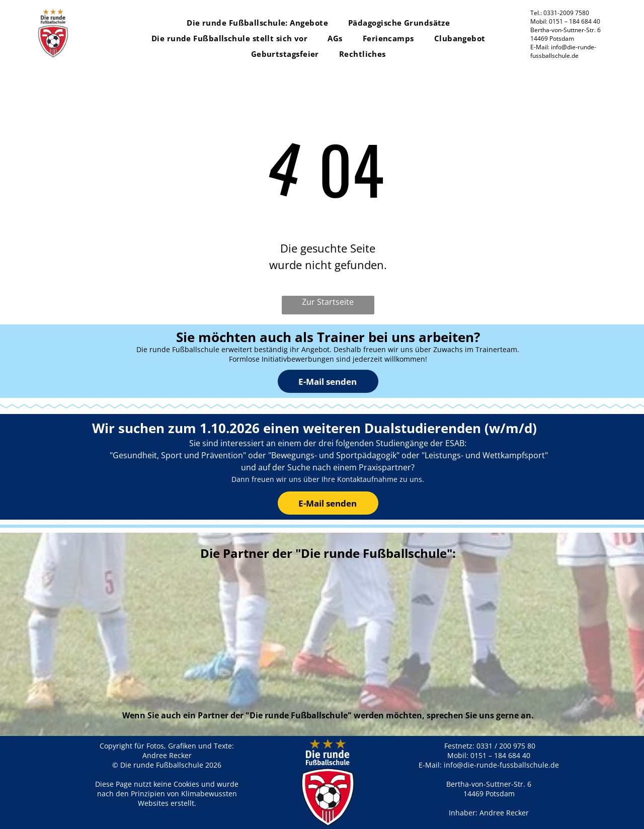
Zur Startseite (328, 302)
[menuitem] (257, 23)
